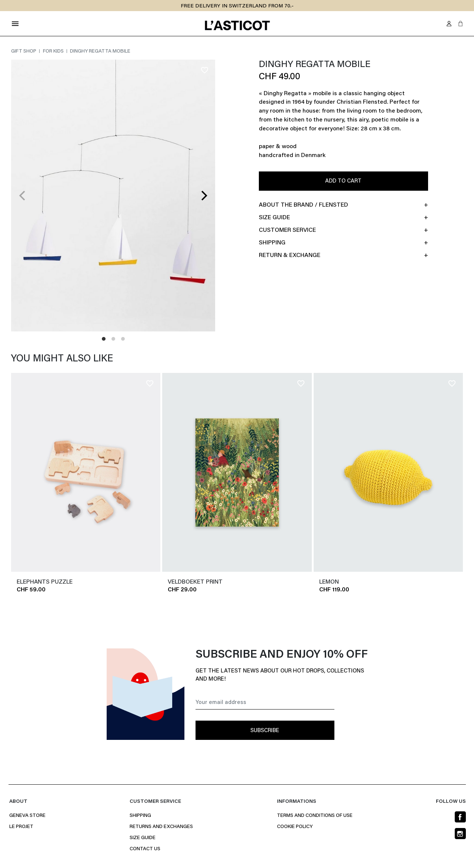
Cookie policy (295, 827)
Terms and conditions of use (315, 816)
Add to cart (343, 181)
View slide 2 (113, 339)
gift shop (24, 51)
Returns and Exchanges (161, 827)
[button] (460, 24)
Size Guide (143, 838)
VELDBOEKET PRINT (195, 582)
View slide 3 (123, 339)
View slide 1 (104, 339)
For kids (54, 51)
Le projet (21, 827)
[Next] (203, 196)
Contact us (145, 849)
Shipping (140, 816)
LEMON (329, 582)
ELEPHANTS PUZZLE (45, 582)
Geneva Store (27, 816)
